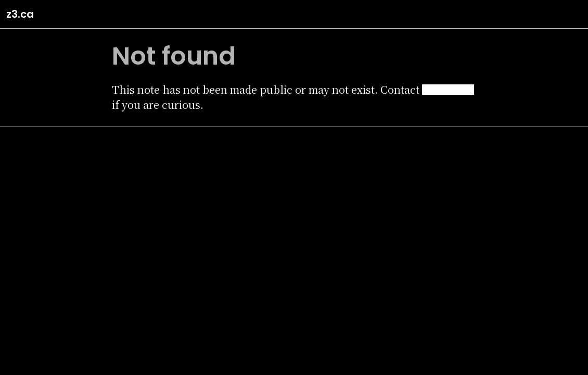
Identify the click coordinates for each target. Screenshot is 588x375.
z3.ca (20, 14)
